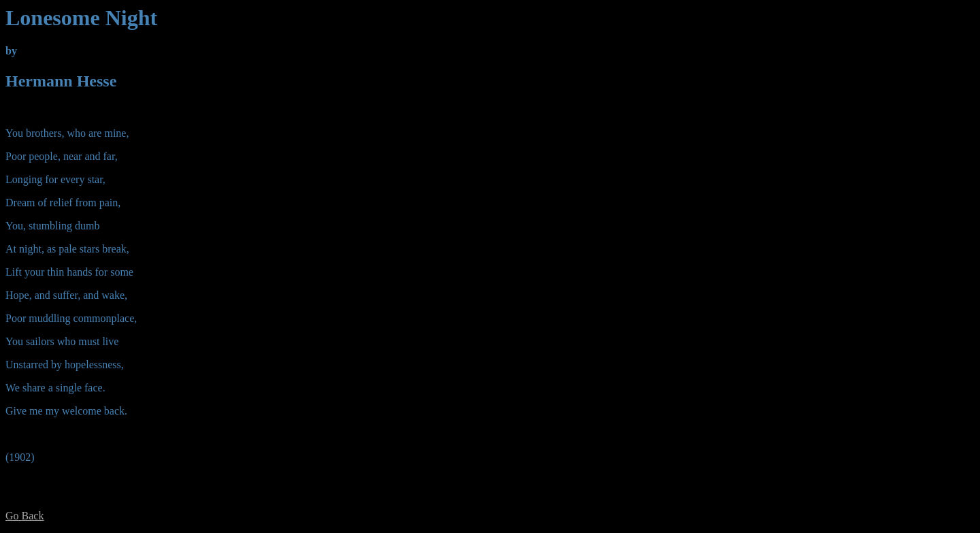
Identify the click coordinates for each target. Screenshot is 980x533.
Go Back (24, 516)
